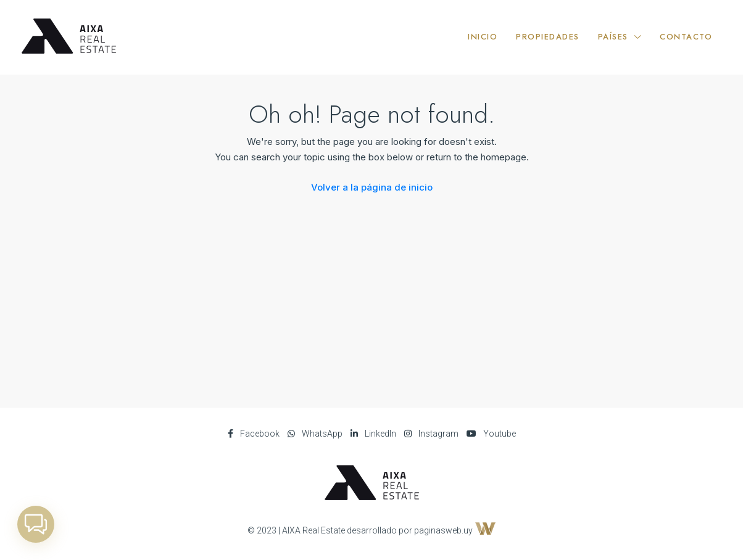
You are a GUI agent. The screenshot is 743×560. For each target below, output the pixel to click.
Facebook (255, 434)
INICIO (483, 37)
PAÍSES (613, 37)
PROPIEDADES (548, 37)
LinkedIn (374, 434)
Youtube (491, 434)
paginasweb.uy (455, 530)
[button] (36, 524)
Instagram (432, 434)
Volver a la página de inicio (372, 187)
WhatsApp (316, 434)
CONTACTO (686, 37)
